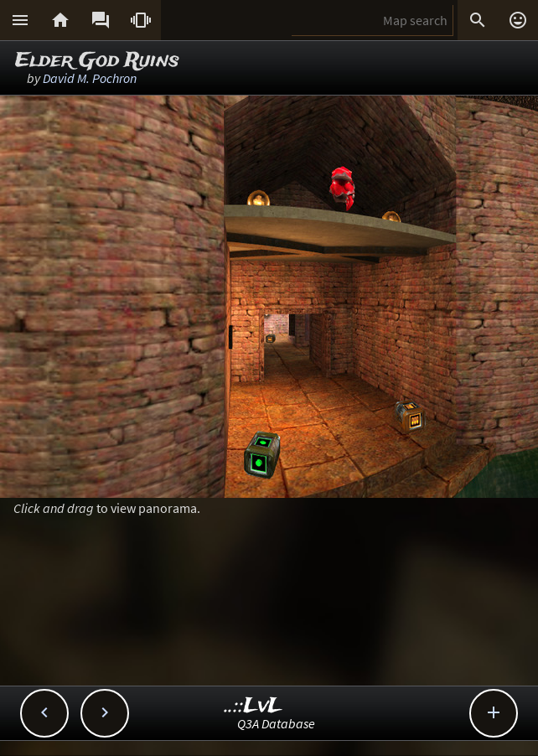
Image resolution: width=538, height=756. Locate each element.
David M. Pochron (90, 78)
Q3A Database (276, 723)
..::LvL (253, 706)
